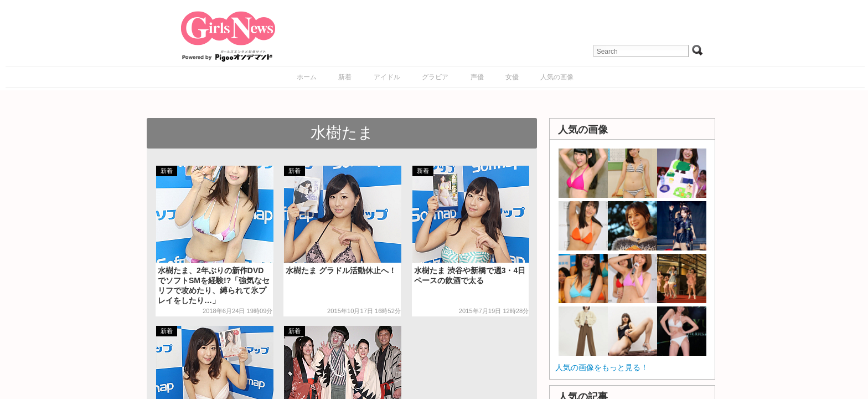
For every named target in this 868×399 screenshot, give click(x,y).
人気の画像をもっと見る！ (602, 367)
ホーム (307, 77)
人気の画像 (557, 77)
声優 (477, 77)
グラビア (435, 77)
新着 (345, 77)
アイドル (387, 77)
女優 (512, 77)
